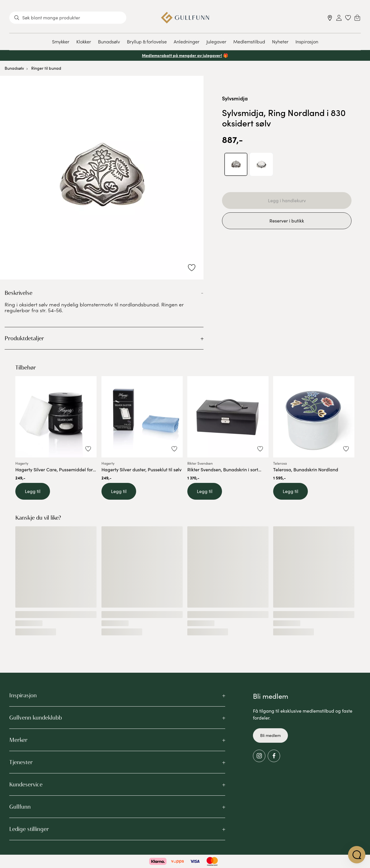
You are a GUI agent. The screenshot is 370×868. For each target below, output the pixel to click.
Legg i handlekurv (287, 200)
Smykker (61, 41)
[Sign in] (339, 18)
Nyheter (280, 41)
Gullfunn (20, 807)
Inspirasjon (307, 41)
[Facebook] (274, 756)
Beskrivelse (18, 293)
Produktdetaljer (24, 338)
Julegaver (216, 41)
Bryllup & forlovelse (147, 41)
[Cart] (357, 18)
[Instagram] (259, 756)
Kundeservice (26, 784)
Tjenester (21, 762)
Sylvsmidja (235, 98)
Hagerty (22, 463)
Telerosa (280, 463)
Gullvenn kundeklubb (36, 718)
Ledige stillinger (29, 829)
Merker (18, 740)
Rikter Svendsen (200, 463)
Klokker (84, 41)
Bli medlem (270, 735)
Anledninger (187, 41)
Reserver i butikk (287, 221)
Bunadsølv (109, 41)
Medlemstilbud (249, 41)
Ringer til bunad (46, 68)
